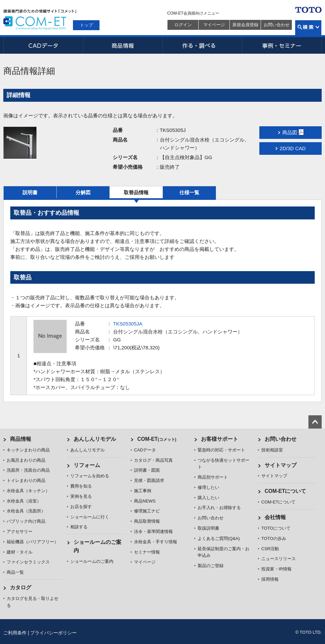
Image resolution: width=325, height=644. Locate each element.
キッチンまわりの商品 (28, 450)
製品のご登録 (211, 566)
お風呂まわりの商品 (26, 460)
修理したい (208, 487)
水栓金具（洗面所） (26, 511)
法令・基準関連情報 (153, 531)
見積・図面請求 (149, 480)
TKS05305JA (128, 324)
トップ (86, 25)
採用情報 (270, 579)
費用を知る (81, 486)
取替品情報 (136, 192)
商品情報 (123, 45)
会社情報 (275, 517)
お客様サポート (220, 439)
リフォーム (87, 465)
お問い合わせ (277, 25)
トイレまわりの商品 (26, 480)
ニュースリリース (279, 559)
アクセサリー (20, 531)
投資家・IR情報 (276, 569)
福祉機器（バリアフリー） (32, 542)
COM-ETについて (286, 491)
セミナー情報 (147, 552)
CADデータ (43, 45)
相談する (79, 527)
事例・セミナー (282, 45)
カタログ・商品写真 (153, 460)
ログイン (183, 25)
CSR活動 (270, 549)
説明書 (30, 192)
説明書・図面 (147, 470)
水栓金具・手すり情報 (156, 542)
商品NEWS (145, 501)
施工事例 (143, 491)
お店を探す (81, 507)
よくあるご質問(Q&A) (219, 538)
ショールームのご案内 (92, 561)
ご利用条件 (15, 633)
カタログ (21, 587)
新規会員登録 (245, 25)
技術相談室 (272, 450)
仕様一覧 (189, 192)
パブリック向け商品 (26, 521)
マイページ (214, 25)
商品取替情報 (147, 521)
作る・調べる (202, 45)
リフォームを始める (90, 476)
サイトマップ (281, 465)
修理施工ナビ (147, 511)
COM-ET (157, 439)
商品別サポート (213, 477)
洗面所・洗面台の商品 (28, 470)
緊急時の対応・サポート (221, 450)
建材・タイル (20, 552)
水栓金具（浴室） (24, 501)
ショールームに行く (90, 517)
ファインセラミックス (28, 562)
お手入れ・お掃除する (219, 508)
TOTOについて (276, 528)
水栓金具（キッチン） (28, 491)
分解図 (83, 192)
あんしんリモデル (95, 439)
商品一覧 (15, 572)
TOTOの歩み (274, 538)
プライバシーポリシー (53, 633)
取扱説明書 (208, 528)
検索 (308, 28)
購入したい (208, 498)
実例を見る (81, 496)
